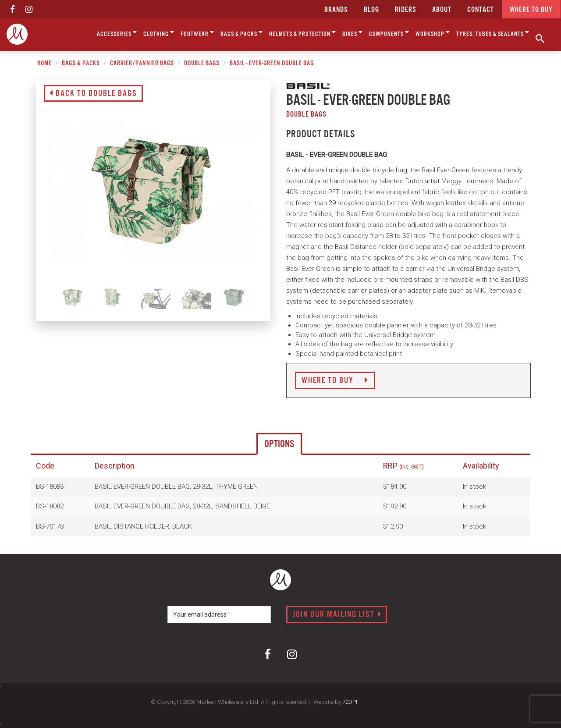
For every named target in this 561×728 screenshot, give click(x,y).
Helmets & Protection (303, 33)
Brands (336, 10)
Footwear (197, 33)
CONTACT (481, 10)
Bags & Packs (242, 33)
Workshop (433, 33)
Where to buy (531, 10)
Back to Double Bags (93, 94)
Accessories (117, 33)
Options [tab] (279, 444)
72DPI (350, 702)
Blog (371, 10)
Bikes (353, 33)
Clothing (159, 33)
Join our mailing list (337, 615)
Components (389, 33)
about (442, 10)
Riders (406, 10)
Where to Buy (335, 381)
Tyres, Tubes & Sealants (493, 33)
